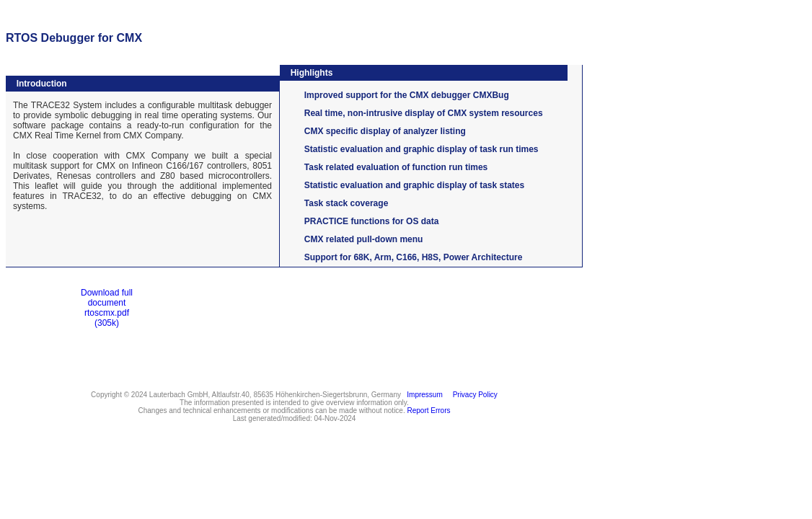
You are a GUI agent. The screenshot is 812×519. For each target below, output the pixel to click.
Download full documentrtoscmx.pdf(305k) (107, 308)
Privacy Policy (473, 395)
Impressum (423, 395)
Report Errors (429, 411)
